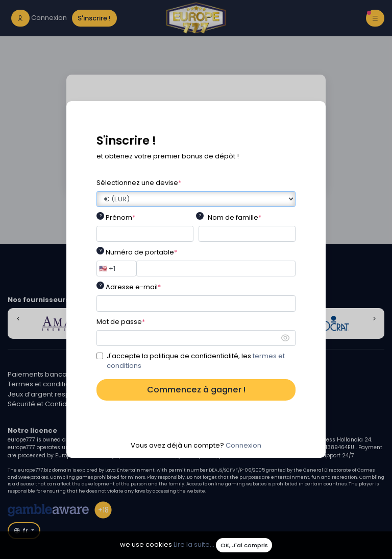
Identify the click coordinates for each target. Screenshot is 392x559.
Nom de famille (235, 217)
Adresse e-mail (133, 287)
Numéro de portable (141, 252)
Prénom (120, 217)
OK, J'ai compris (244, 545)
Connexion (243, 445)
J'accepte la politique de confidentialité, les (196, 361)
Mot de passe (121, 322)
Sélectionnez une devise (139, 183)
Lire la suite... (194, 545)
